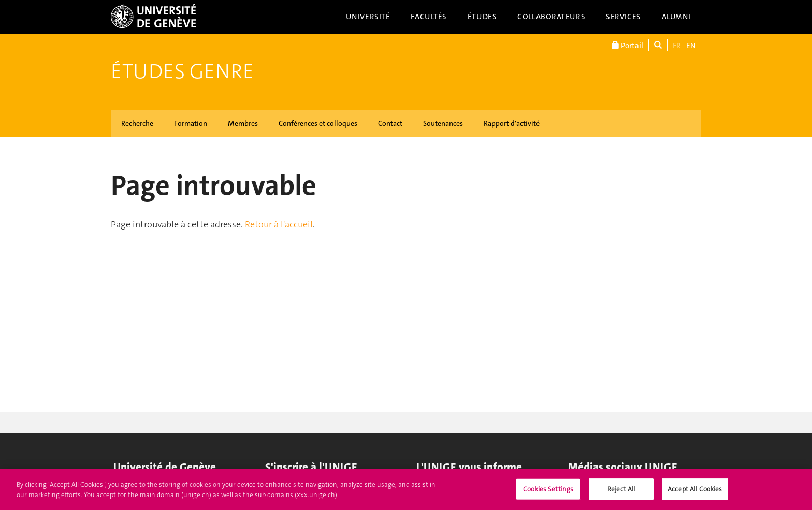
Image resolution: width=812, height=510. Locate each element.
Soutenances (443, 123)
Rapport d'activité (512, 123)
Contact (390, 123)
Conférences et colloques (318, 123)
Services (624, 17)
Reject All (621, 492)
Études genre (182, 71)
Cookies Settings (548, 492)
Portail (627, 45)
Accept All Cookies (695, 492)
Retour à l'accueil (279, 224)
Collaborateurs (551, 17)
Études (482, 17)
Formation (191, 123)
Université (368, 17)
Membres (243, 123)
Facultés (429, 17)
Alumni (676, 17)
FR (677, 46)
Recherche (137, 123)
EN (691, 46)
